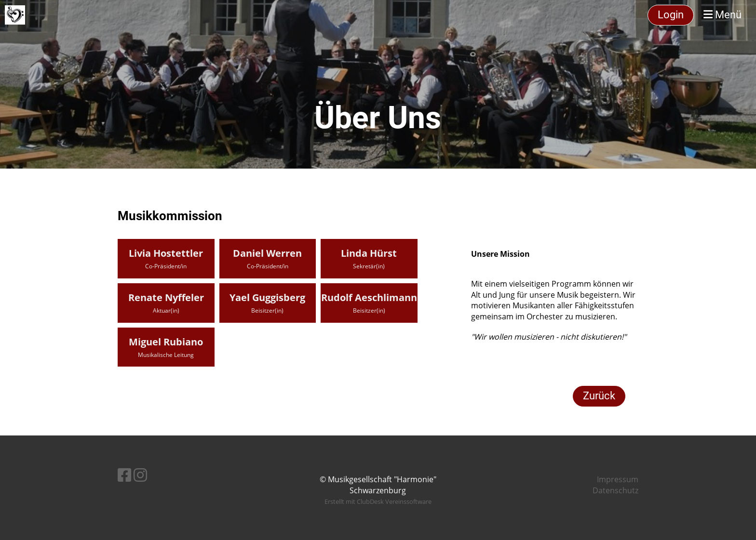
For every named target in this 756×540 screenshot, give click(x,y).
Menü (722, 15)
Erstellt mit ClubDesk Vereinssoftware (378, 501)
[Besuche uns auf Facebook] (124, 475)
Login (671, 15)
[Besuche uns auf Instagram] (140, 475)
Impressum (618, 479)
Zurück (599, 396)
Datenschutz (615, 490)
